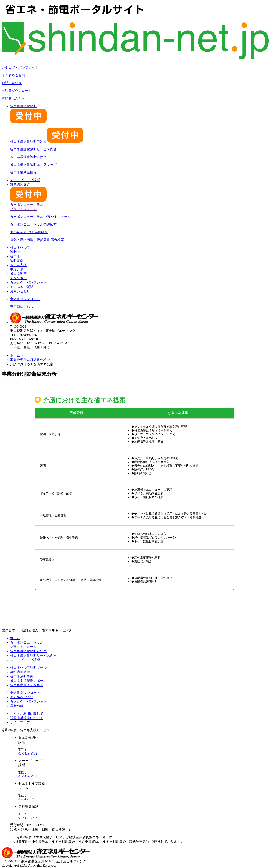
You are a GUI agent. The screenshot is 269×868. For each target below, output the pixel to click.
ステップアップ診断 (25, 180)
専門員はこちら (13, 98)
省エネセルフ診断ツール (28, 668)
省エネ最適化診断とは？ (28, 157)
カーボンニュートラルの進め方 (33, 224)
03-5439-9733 (28, 776)
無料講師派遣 (20, 672)
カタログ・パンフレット (20, 68)
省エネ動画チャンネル (27, 685)
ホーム (15, 355)
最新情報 (17, 706)
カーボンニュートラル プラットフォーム (40, 217)
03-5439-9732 (28, 753)
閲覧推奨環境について (27, 718)
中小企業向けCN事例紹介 (29, 232)
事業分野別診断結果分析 (28, 360)
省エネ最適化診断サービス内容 (33, 149)
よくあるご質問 (13, 75)
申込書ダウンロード (17, 91)
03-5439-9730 (28, 799)
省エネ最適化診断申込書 (47, 142)
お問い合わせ (12, 83)
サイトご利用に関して (27, 714)
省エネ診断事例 (22, 676)
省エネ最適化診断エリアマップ (33, 165)
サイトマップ (20, 722)
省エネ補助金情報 (23, 172)
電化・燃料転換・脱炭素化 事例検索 (37, 240)
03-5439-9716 (28, 818)
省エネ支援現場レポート (28, 681)
